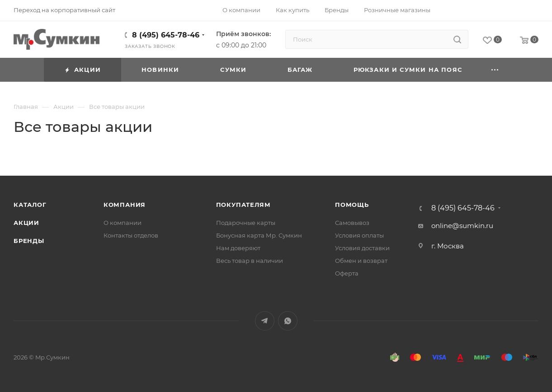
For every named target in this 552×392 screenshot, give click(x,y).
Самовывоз (352, 223)
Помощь (352, 205)
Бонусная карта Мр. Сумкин (259, 235)
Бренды (29, 241)
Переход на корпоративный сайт (64, 10)
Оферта (347, 273)
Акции (26, 223)
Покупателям (243, 205)
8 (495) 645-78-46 (166, 35)
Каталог (30, 205)
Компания (125, 205)
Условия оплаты (359, 235)
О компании (123, 223)
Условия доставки (362, 248)
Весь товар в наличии (250, 261)
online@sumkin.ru (462, 226)
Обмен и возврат (361, 261)
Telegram (265, 321)
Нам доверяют (238, 248)
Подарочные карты (246, 223)
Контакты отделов (131, 235)
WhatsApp (288, 321)
